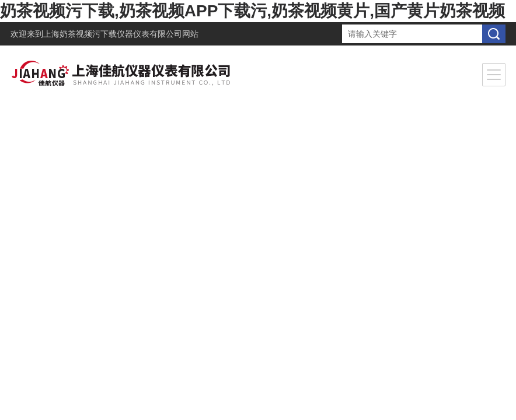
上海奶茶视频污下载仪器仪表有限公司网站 (121, 34)
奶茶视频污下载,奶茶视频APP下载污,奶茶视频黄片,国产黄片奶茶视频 (252, 11)
